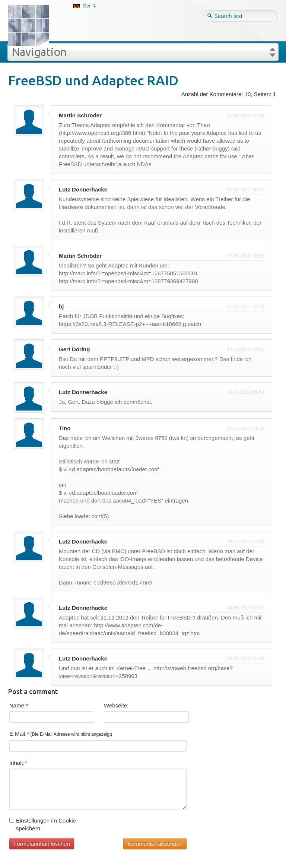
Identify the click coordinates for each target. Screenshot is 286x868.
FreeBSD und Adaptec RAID (93, 80)
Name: (19, 705)
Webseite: (116, 705)
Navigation (39, 52)
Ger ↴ (89, 6)
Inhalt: (18, 763)
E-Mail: (61, 734)
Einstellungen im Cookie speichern (43, 824)
